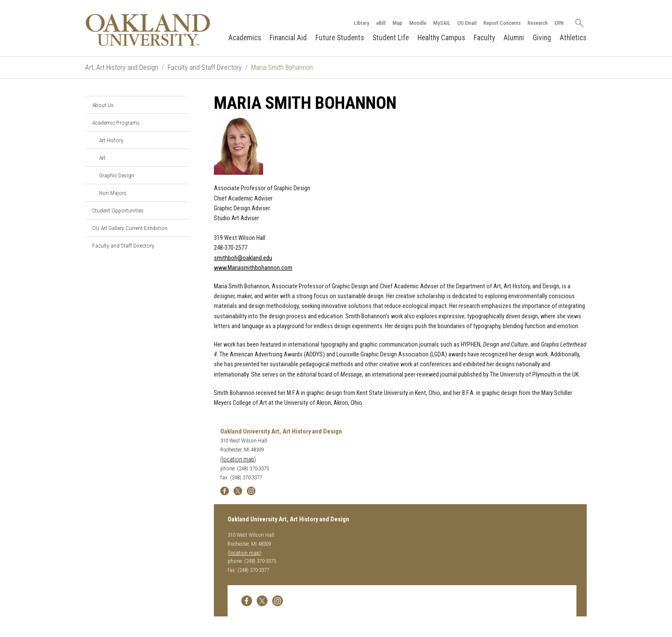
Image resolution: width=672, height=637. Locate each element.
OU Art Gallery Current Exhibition (130, 228)
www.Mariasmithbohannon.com (253, 268)
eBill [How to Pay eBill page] (381, 23)
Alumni (514, 38)
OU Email (466, 23)
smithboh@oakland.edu (243, 258)
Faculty (484, 38)
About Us (103, 105)
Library (361, 23)
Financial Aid (288, 38)
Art (102, 158)
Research (537, 23)
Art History (111, 140)
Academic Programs (116, 123)
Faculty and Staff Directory (205, 67)
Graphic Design (117, 175)
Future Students (340, 38)
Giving (542, 38)
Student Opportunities (118, 210)
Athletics (573, 38)
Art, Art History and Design (122, 67)
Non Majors (113, 193)
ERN (559, 23)
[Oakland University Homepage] (148, 30)
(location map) (238, 459)
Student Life (391, 38)
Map (397, 23)
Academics (245, 38)
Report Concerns (502, 23)
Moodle (417, 23)
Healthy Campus (441, 38)
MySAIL (441, 23)
